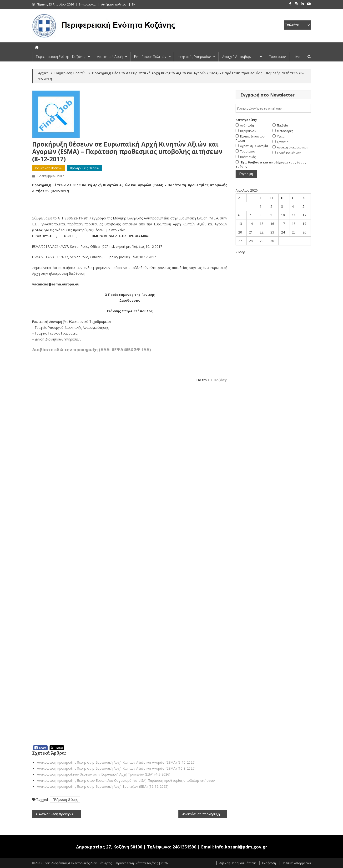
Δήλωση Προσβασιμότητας (238, 863)
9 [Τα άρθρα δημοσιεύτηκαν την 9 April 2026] (271, 215)
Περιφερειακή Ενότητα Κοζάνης (61, 57)
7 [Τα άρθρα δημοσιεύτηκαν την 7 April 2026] (250, 215)
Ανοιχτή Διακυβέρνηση (240, 57)
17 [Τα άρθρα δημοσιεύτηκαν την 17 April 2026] (283, 224)
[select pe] (297, 25)
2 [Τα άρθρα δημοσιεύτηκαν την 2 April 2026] (271, 206)
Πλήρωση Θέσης (65, 799)
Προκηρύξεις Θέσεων (85, 168)
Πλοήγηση (269, 863)
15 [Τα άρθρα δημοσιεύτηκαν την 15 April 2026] (262, 224)
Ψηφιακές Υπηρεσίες (194, 57)
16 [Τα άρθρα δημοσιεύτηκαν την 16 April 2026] (272, 224)
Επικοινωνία (87, 4)
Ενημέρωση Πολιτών (150, 57)
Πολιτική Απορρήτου (296, 863)
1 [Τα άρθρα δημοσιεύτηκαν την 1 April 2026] (261, 206)
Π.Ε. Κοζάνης (218, 380)
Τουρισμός (277, 57)
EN (134, 4)
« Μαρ (240, 252)
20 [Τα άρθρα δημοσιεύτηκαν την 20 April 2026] (240, 232)
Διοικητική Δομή (110, 57)
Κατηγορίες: (246, 120)
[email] (273, 108)
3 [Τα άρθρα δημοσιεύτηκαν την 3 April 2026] (282, 206)
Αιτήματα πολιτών (114, 4)
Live (297, 57)
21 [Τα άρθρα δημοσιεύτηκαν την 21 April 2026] (251, 232)
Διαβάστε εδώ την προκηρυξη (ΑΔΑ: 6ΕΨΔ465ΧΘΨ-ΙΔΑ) (91, 350)
